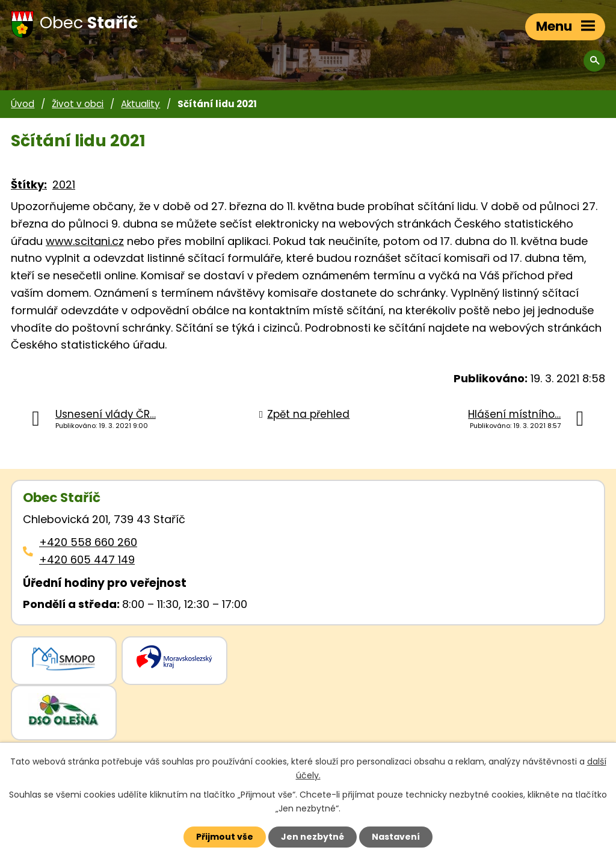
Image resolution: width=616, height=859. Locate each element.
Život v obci (78, 104)
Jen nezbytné (313, 837)
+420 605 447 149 (87, 560)
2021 (64, 185)
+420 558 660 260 (88, 542)
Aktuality (140, 104)
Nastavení (396, 837)
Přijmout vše (225, 837)
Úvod (23, 104)
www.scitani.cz (85, 241)
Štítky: (29, 185)
